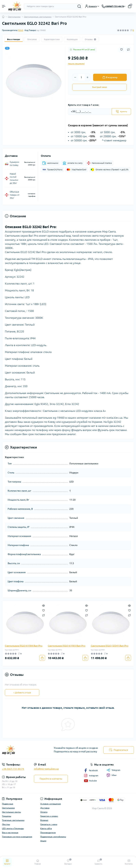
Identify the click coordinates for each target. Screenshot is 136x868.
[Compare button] (128, 50)
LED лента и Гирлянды (13, 828)
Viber (112, 775)
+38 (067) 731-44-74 (13, 769)
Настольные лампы (11, 812)
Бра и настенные (10, 832)
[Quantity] (81, 77)
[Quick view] (43, 605)
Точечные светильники (13, 820)
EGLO (21, 30)
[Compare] (43, 615)
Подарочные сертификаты (53, 837)
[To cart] (42, 658)
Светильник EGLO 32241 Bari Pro (110, 646)
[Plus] (87, 77)
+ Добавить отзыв (22, 693)
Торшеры (7, 816)
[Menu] (4, 6)
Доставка (45, 808)
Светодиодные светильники (38, 17)
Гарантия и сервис (49, 816)
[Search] (79, 6)
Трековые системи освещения (17, 837)
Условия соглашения (51, 804)
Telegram (113, 770)
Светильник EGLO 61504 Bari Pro (24, 646)
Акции (43, 841)
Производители (48, 832)
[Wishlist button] (121, 50)
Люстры (6, 824)
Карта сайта (46, 828)
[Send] (121, 112)
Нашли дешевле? (76, 64)
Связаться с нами (49, 824)
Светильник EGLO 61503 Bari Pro (67, 646)
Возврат (44, 820)
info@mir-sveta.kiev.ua (46, 769)
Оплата (44, 812)
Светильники (14, 17)
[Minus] (75, 77)
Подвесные (8, 804)
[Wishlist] (43, 610)
